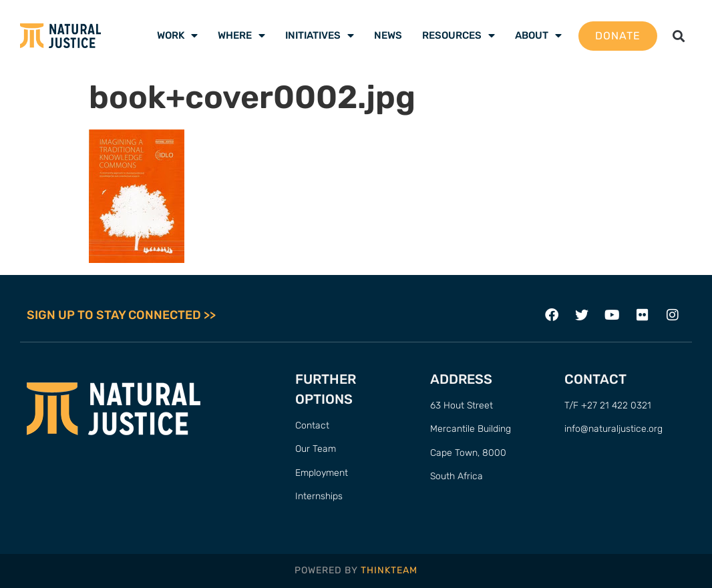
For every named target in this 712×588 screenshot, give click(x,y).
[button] (678, 36)
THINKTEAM (389, 570)
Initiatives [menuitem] (320, 35)
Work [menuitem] (177, 35)
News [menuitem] (388, 35)
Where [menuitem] (241, 35)
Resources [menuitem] (459, 35)
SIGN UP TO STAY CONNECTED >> (121, 315)
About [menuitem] (538, 35)
